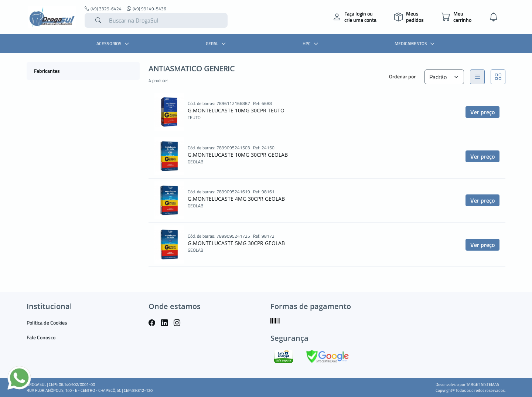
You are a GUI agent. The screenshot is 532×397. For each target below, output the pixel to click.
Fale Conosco (41, 337)
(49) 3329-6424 (103, 9)
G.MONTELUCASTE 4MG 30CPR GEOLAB (236, 199)
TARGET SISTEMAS (483, 384)
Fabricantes (47, 71)
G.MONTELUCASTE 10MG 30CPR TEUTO (236, 110)
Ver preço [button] (482, 112)
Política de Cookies (47, 323)
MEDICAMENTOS (415, 43)
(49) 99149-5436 (146, 9)
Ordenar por (402, 76)
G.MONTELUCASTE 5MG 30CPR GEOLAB (236, 243)
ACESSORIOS (114, 43)
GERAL (217, 43)
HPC (311, 43)
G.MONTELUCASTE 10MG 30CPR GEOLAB (238, 155)
